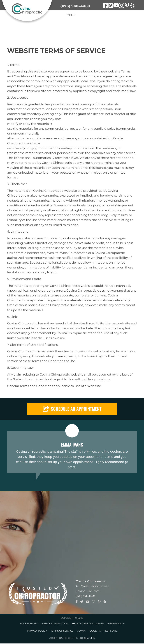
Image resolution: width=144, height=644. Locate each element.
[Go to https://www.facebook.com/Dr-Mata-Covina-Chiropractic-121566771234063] (105, 6)
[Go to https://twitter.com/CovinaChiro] (111, 6)
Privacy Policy (37, 631)
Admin (81, 631)
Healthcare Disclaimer (88, 623)
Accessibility (29, 623)
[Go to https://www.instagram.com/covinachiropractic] (122, 6)
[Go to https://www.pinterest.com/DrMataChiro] (127, 6)
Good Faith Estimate (103, 631)
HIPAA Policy (116, 623)
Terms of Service (62, 631)
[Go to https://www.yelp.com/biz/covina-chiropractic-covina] (132, 6)
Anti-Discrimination (55, 623)
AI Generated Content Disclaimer (72, 638)
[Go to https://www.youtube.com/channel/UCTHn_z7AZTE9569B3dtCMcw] (116, 6)
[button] (72, 409)
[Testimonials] (72, 452)
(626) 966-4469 (75, 6)
